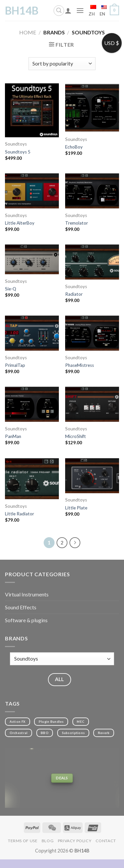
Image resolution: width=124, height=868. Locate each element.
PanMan (13, 436)
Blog (48, 841)
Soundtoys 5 (18, 152)
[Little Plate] (92, 476)
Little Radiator (20, 514)
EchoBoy (74, 147)
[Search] (59, 11)
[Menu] (80, 10)
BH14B (22, 11)
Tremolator (77, 223)
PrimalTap (15, 365)
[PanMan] (32, 404)
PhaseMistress (80, 365)
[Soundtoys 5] (32, 110)
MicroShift (76, 436)
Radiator (74, 294)
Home (28, 32)
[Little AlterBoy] (32, 191)
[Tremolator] (92, 191)
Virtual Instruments (27, 594)
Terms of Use (23, 841)
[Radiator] (92, 262)
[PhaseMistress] (92, 333)
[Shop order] (62, 64)
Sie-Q (11, 289)
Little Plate (76, 508)
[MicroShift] (92, 404)
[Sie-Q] (32, 259)
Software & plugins (26, 620)
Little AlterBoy (20, 223)
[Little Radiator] (32, 479)
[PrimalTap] (32, 333)
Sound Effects (21, 607)
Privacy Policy (75, 841)
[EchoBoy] (92, 108)
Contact (106, 841)
